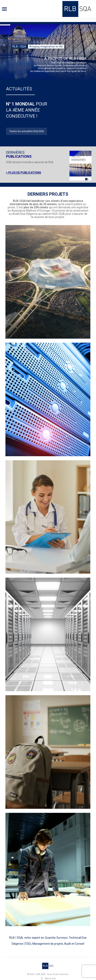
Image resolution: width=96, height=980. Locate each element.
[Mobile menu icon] (4, 9)
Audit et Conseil (74, 944)
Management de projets (48, 944)
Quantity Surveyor (56, 938)
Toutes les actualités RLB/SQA (26, 131)
